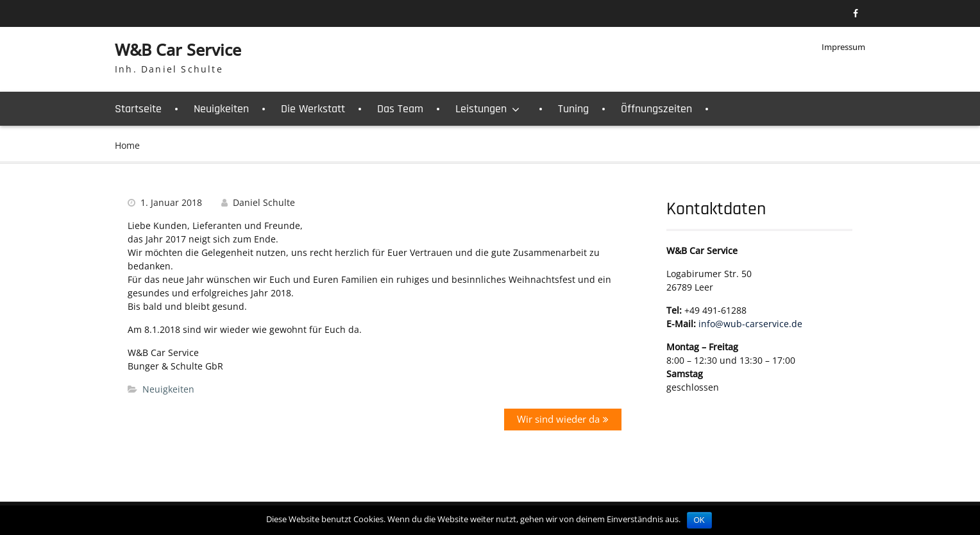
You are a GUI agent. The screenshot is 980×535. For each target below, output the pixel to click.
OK (699, 520)
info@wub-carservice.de (750, 324)
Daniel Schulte (264, 202)
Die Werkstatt (313, 109)
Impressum (843, 47)
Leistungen (481, 109)
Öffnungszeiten (656, 109)
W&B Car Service (178, 49)
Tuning (573, 109)
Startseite (138, 109)
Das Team (400, 109)
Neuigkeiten (221, 109)
